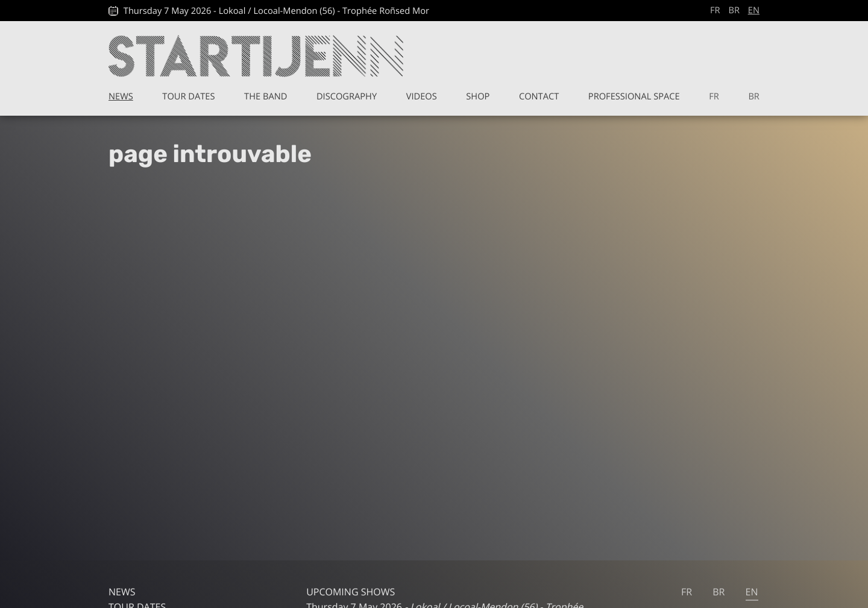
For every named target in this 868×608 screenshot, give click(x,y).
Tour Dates (188, 96)
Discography (347, 96)
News (121, 96)
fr (715, 10)
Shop (478, 96)
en (754, 10)
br (734, 10)
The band (266, 96)
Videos (422, 96)
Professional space (634, 96)
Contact (539, 96)
